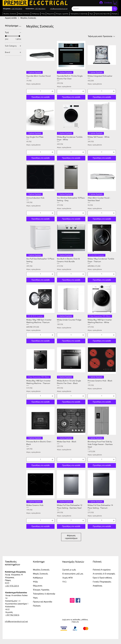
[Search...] (90, 9)
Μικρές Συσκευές (40, 574)
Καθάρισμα (38, 578)
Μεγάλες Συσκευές (41, 570)
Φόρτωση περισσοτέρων (71, 537)
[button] (115, 3)
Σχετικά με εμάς (69, 570)
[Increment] (53, 91)
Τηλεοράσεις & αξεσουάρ (44, 594)
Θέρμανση (38, 586)
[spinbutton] (40, 91)
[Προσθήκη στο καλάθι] (40, 97)
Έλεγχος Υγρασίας (41, 590)
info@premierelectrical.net (16, 621)
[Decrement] (28, 91)
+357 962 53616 (40, 9)
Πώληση (37, 606)
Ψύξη (35, 582)
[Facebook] (78, 600)
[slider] (6, 36)
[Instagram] (72, 600)
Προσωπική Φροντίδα (43, 602)
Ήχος (35, 598)
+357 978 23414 (17, 9)
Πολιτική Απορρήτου (102, 570)
